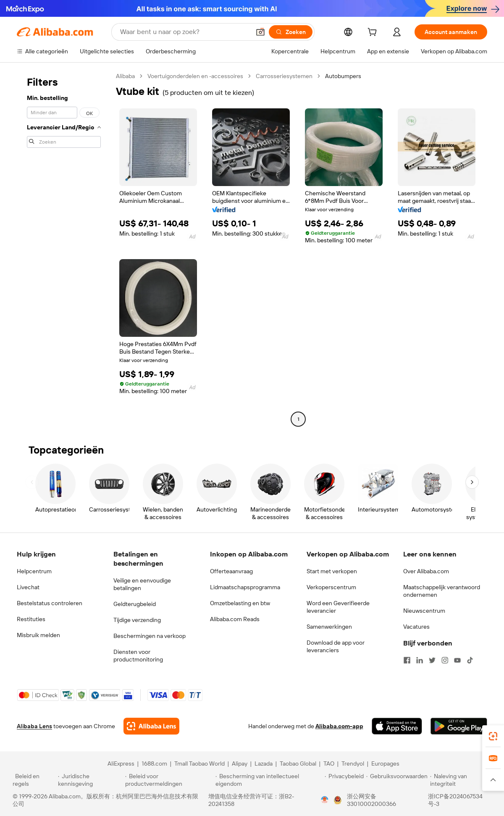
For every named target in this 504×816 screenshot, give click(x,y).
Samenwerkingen (329, 627)
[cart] (374, 33)
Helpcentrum (34, 571)
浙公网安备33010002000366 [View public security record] (371, 800)
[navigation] (64, 249)
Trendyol (353, 764)
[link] (493, 736)
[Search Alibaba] (184, 32)
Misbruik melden (38, 635)
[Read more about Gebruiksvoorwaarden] (397, 780)
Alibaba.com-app (339, 726)
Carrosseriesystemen (284, 76)
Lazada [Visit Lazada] (264, 764)
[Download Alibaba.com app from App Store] (397, 726)
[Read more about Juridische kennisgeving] (90, 780)
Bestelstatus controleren (50, 603)
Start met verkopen (332, 571)
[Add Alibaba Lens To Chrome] (151, 726)
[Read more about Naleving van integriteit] (461, 780)
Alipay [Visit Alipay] (240, 764)
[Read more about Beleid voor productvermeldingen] (169, 780)
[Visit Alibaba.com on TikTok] (470, 660)
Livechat (28, 587)
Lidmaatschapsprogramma (245, 587)
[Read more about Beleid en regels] (34, 780)
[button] (260, 32)
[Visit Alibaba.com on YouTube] (457, 660)
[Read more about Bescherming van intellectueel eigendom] (269, 780)
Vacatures (416, 627)
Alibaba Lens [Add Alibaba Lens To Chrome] (34, 726)
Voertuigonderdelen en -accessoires (195, 76)
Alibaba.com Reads (235, 619)
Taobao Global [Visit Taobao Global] (298, 764)
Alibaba (125, 76)
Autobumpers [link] (343, 76)
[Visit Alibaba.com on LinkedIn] (420, 660)
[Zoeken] (291, 32)
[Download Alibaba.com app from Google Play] (459, 726)
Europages (385, 764)
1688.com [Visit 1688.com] (154, 764)
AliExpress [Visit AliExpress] (121, 764)
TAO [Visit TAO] (329, 764)
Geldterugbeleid (135, 604)
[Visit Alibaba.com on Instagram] (445, 660)
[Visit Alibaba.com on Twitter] (432, 660)
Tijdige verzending (137, 620)
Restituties (31, 619)
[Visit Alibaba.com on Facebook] (407, 660)
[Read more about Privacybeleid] (344, 780)
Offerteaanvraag (231, 571)
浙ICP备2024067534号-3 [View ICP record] (455, 800)
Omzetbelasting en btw (240, 603)
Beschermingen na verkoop (150, 636)
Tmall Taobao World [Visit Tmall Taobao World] (199, 764)
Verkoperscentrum (331, 587)
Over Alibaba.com (426, 571)
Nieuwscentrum (424, 611)
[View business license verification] (325, 800)
